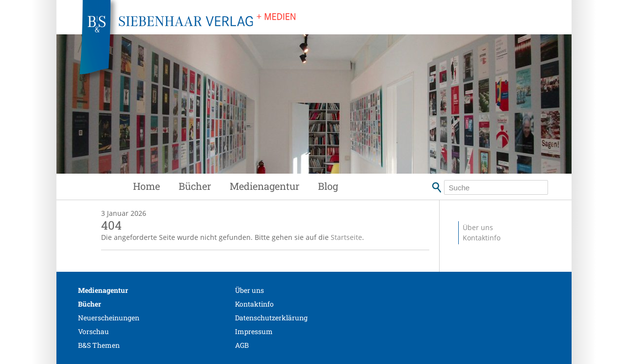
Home (146, 186)
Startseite (346, 237)
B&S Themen (99, 345)
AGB (242, 345)
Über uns (478, 227)
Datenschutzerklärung (271, 318)
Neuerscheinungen (109, 318)
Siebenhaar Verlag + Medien (275, 44)
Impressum (254, 331)
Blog (328, 186)
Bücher (195, 186)
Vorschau (93, 331)
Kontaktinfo (482, 238)
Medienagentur (264, 186)
